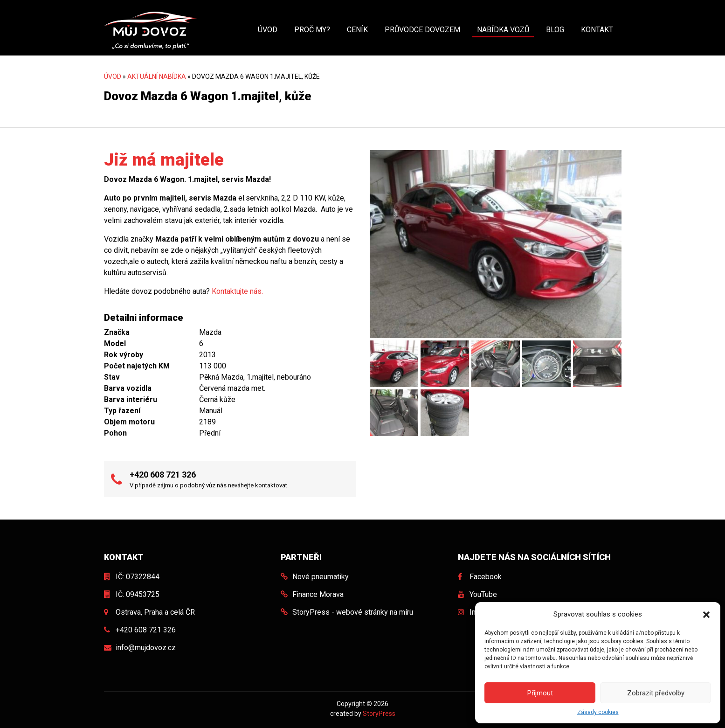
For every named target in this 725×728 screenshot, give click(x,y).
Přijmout (540, 693)
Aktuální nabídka (157, 76)
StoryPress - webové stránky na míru (353, 612)
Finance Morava (318, 594)
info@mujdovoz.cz (146, 648)
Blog (555, 30)
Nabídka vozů (503, 30)
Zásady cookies (598, 712)
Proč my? (312, 30)
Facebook (486, 577)
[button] (706, 614)
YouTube (483, 594)
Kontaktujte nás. (237, 291)
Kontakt (597, 30)
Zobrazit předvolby (656, 693)
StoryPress (379, 714)
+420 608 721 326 (163, 475)
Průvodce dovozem (422, 30)
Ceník (357, 30)
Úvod (268, 30)
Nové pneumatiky (321, 577)
